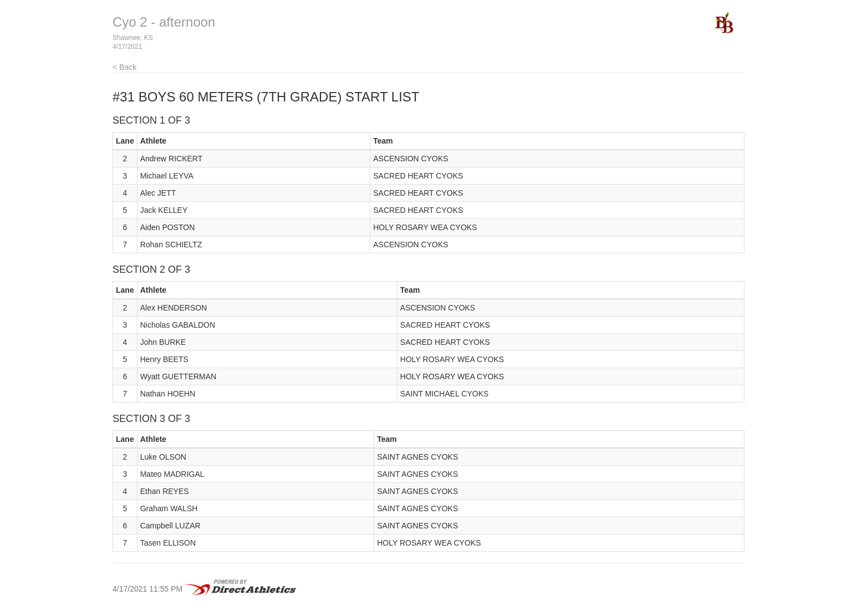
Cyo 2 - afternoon (164, 22)
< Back (124, 67)
